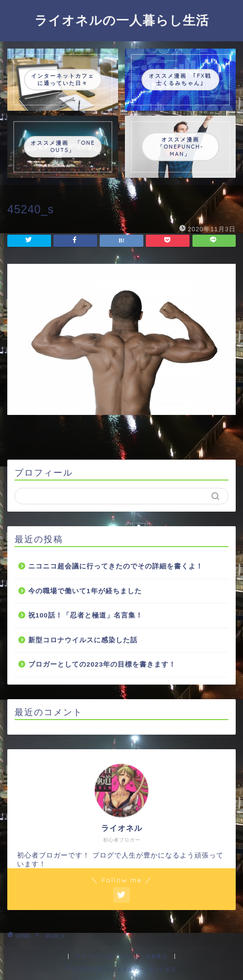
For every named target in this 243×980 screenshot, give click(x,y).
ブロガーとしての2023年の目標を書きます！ (102, 664)
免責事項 (156, 956)
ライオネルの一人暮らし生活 (122, 20)
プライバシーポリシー (103, 956)
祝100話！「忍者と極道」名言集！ (86, 615)
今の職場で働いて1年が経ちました (85, 591)
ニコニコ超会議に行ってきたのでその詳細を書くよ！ (116, 566)
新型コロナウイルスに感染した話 (83, 640)
